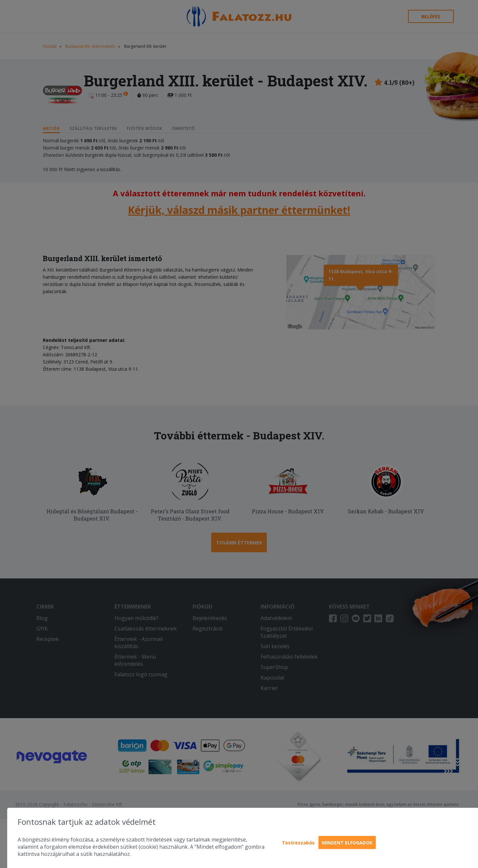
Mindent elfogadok (347, 843)
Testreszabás (298, 843)
